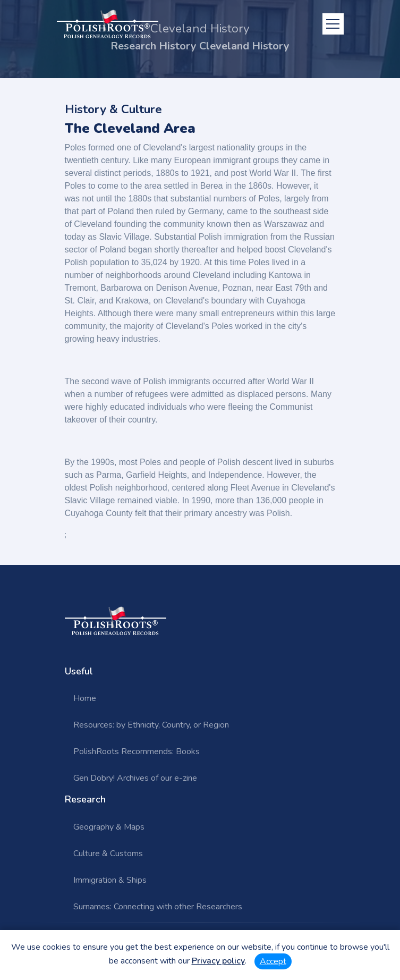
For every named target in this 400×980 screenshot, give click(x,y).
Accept (273, 961)
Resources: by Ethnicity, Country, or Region (151, 725)
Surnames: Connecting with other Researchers (158, 907)
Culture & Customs (108, 854)
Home (85, 698)
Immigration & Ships (110, 880)
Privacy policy (218, 961)
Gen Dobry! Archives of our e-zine (135, 778)
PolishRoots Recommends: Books (137, 751)
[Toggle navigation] (333, 24)
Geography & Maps (109, 827)
